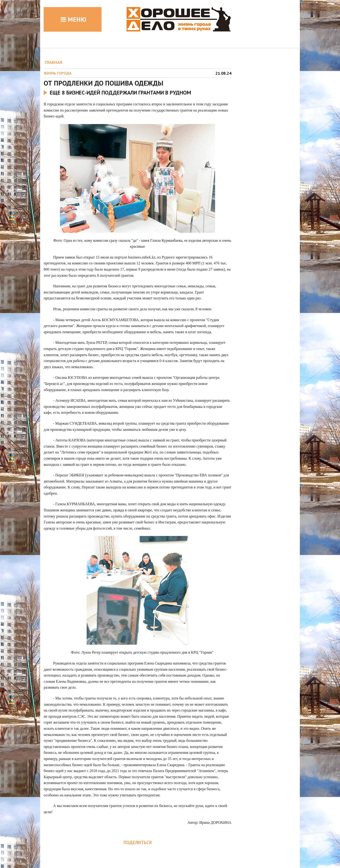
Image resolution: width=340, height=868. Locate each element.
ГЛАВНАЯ (54, 62)
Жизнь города (58, 73)
